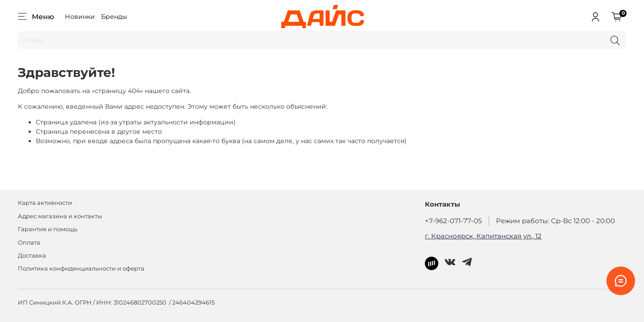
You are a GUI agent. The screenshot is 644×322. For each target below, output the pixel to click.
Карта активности (45, 203)
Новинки (80, 17)
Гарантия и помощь (48, 229)
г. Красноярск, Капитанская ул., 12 (483, 236)
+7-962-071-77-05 (453, 221)
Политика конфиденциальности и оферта (81, 269)
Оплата (29, 243)
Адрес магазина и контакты (60, 216)
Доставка (32, 256)
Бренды (114, 17)
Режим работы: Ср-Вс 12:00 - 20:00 (555, 221)
